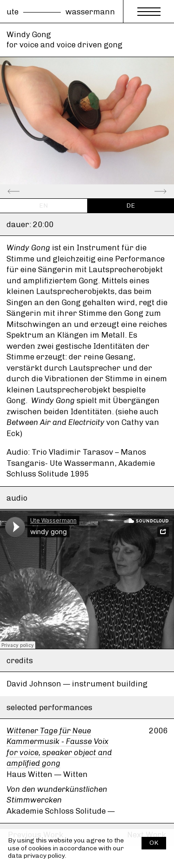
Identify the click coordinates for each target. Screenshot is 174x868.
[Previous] (21, 191)
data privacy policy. (37, 856)
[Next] (153, 191)
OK (154, 843)
